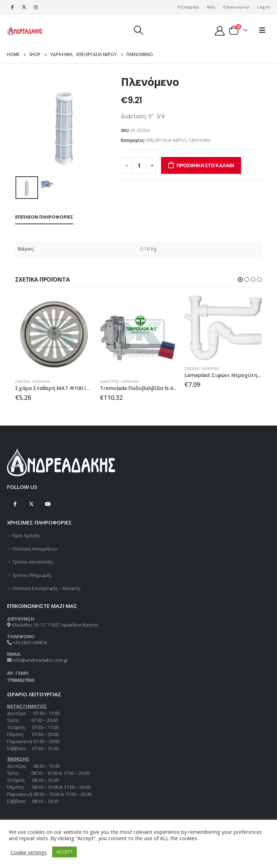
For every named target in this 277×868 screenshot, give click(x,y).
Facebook (15, 504)
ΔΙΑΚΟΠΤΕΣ (109, 382)
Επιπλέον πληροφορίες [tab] (44, 217)
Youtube (48, 504)
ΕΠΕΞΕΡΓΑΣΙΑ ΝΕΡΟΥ (166, 140)
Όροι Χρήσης (26, 535)
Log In (264, 7)
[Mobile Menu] (262, 30)
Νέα (211, 7)
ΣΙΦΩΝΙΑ (23, 382)
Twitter (31, 504)
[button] (240, 279)
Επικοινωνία (236, 7)
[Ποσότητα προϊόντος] (139, 165)
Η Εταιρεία (188, 7)
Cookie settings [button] (29, 852)
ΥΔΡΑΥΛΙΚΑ (200, 140)
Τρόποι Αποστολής (33, 562)
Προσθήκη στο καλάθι (205, 165)
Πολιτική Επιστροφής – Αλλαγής (46, 588)
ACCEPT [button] (64, 852)
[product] (54, 334)
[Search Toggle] (138, 30)
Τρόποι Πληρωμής (32, 575)
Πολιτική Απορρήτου (35, 549)
